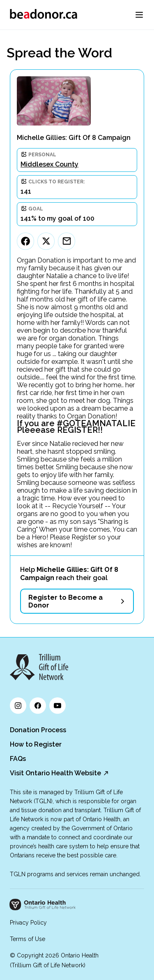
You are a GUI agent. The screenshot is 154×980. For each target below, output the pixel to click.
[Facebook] (25, 241)
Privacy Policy (28, 923)
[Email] (67, 241)
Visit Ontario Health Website (55, 773)
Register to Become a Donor (66, 601)
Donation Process (38, 730)
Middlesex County (49, 164)
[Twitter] (46, 241)
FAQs (18, 759)
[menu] (139, 15)
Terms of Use (28, 939)
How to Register (36, 744)
